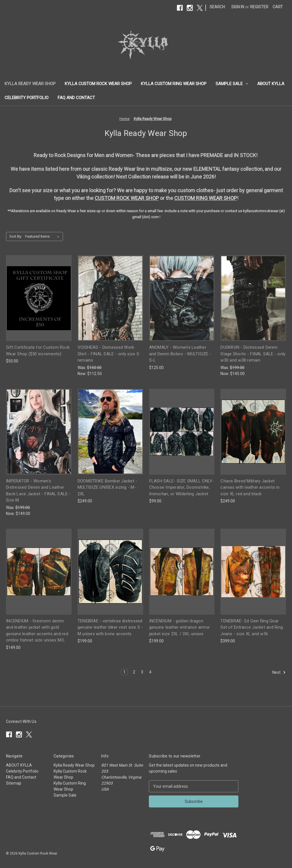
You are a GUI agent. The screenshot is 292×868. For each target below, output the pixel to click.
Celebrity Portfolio (27, 98)
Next (279, 672)
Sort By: (16, 236)
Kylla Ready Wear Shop (30, 84)
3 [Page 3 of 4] (142, 672)
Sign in (238, 7)
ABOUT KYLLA (271, 84)
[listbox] (43, 236)
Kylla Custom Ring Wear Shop (174, 84)
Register (259, 7)
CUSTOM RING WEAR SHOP (206, 198)
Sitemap (14, 783)
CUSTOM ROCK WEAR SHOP (127, 198)
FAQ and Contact (76, 98)
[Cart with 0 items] (278, 7)
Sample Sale (232, 84)
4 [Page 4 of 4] (150, 672)
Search (217, 7)
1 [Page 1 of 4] (124, 672)
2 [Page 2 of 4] (134, 672)
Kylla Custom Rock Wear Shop (98, 84)
